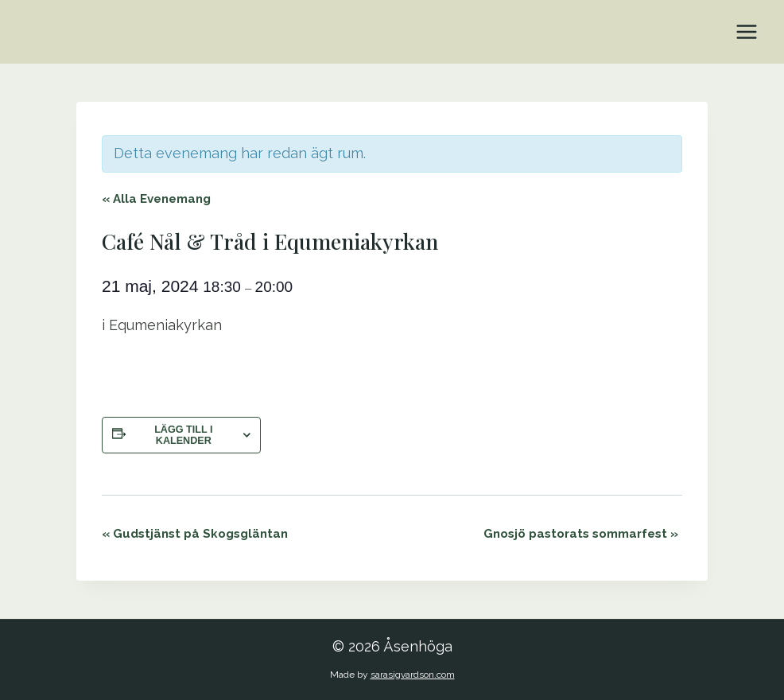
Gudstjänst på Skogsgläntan (195, 534)
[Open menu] (746, 31)
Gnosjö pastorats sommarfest (581, 534)
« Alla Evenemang (156, 199)
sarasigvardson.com (413, 675)
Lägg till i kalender (183, 435)
